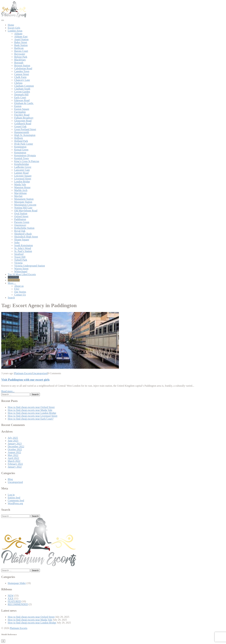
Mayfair (18, 196)
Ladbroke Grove (23, 167)
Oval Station (21, 213)
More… (12, 283)
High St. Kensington (25, 135)
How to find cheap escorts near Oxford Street (31, 407)
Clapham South (22, 89)
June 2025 (13, 441)
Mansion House (22, 187)
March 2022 (14, 461)
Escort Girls (14, 28)
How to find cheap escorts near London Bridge (32, 413)
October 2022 (15, 449)
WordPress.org (15, 503)
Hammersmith (22, 132)
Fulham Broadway (24, 118)
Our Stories (20, 292)
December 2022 (16, 446)
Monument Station (24, 199)
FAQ (17, 289)
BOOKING (14, 280)
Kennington (20, 147)
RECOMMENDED (18, 604)
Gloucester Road (23, 121)
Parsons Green (22, 222)
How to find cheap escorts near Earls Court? (31, 419)
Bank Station (21, 45)
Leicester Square (23, 176)
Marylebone (20, 193)
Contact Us (20, 295)
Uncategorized (40, 373)
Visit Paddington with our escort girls (25, 380)
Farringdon (20, 112)
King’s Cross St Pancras (27, 161)
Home (11, 25)
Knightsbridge (22, 164)
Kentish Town (21, 158)
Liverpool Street (23, 179)
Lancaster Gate (22, 170)
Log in (11, 495)
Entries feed (14, 498)
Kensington (20, 153)
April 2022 (13, 458)
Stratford (19, 254)
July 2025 (13, 438)
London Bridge (22, 182)
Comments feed (16, 500)
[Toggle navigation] (3, 20)
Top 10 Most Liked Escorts (22, 274)
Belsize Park (21, 57)
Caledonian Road (23, 68)
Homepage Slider (17, 583)
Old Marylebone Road (26, 211)
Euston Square (22, 109)
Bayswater (20, 54)
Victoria (18, 263)
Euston (18, 106)
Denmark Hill (21, 95)
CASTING (13, 277)
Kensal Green (21, 150)
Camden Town (22, 71)
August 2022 (14, 452)
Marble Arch (21, 190)
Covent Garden (22, 92)
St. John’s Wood (23, 248)
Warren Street (21, 269)
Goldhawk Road (23, 124)
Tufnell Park (21, 260)
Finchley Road (22, 115)
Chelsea (18, 83)
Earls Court (20, 97)
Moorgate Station (23, 202)
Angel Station (21, 39)
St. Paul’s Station (23, 251)
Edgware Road (22, 100)
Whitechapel (21, 271)
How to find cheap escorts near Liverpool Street (33, 416)
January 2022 (15, 467)
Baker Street (21, 42)
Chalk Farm (20, 77)
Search (11, 298)
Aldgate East (21, 37)
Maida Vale (20, 184)
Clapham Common (24, 86)
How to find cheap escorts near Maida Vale (30, 410)
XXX (11, 598)
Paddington (20, 219)
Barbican (19, 48)
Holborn (18, 138)
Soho (17, 242)
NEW (11, 596)
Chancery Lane (22, 80)
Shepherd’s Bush (23, 234)
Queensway (20, 225)
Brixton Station (22, 66)
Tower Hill (20, 257)
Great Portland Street (25, 129)
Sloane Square (22, 240)
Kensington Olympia (25, 155)
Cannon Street (22, 74)
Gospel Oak (20, 126)
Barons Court (21, 51)
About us (19, 286)
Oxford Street (21, 216)
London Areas (15, 31)
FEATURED (14, 601)
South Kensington (24, 245)
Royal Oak (20, 231)
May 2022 (13, 455)
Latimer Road (21, 173)
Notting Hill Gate (23, 208)
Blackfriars (20, 60)
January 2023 (15, 444)
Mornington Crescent (25, 205)
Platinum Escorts (23, 373)
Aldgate (18, 34)
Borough (19, 63)
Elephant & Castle (24, 103)
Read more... (8, 391)
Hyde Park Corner (24, 144)
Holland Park (21, 141)
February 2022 (15, 464)
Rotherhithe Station (24, 228)
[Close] (3, 641)
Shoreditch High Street (26, 237)
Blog (10, 479)
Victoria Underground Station (30, 266)
